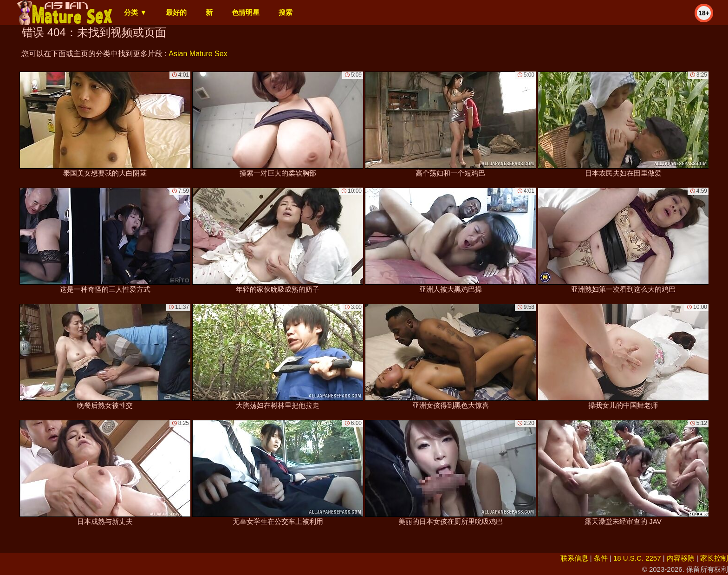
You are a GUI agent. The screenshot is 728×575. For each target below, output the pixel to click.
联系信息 (574, 558)
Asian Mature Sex (198, 54)
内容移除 (681, 558)
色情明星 (246, 12)
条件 (601, 558)
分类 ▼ (135, 12)
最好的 (176, 12)
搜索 (286, 12)
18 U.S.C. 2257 (637, 558)
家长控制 (714, 558)
